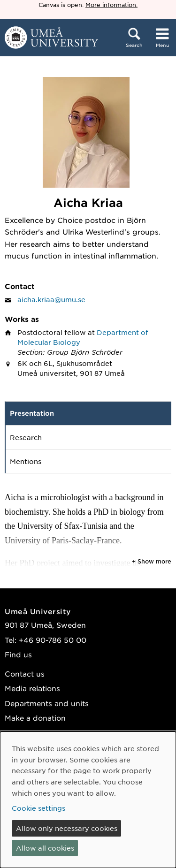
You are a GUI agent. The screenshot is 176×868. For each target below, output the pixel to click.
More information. (111, 5)
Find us (18, 654)
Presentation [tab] (32, 413)
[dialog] (88, 800)
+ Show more (152, 561)
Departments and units (47, 703)
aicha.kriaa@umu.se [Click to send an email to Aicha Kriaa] (51, 299)
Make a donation (35, 718)
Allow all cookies (45, 848)
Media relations (32, 688)
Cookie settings (38, 808)
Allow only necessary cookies (67, 828)
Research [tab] (26, 437)
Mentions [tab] (26, 461)
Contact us (25, 674)
